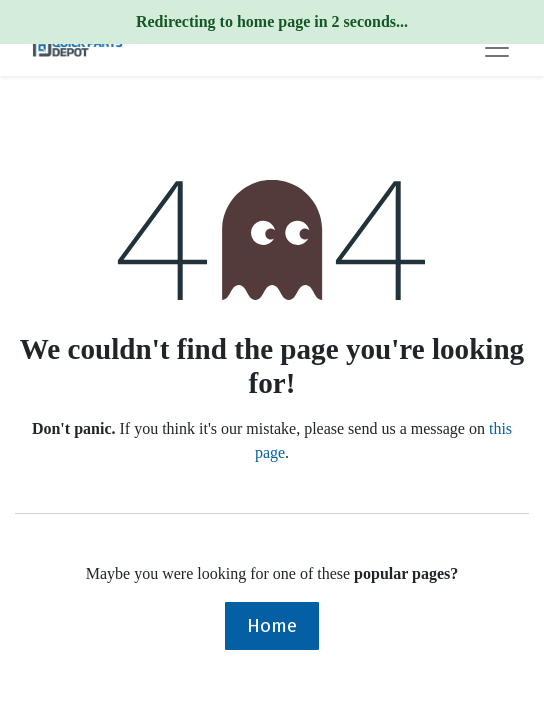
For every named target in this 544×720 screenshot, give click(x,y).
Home (272, 625)
